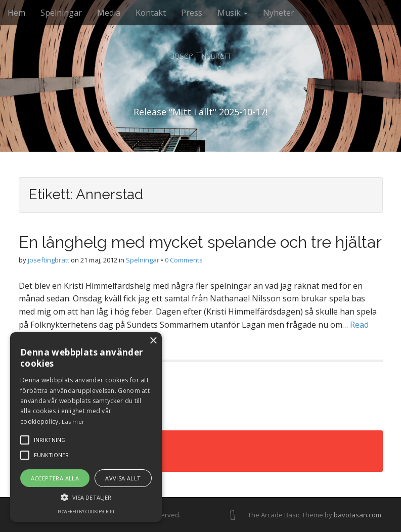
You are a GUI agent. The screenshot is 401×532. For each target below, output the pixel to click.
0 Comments (184, 260)
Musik (233, 13)
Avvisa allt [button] (123, 478)
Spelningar (61, 13)
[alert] (86, 427)
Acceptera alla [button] (55, 478)
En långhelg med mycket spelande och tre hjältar (200, 242)
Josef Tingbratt (201, 56)
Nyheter (279, 13)
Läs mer (73, 422)
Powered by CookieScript (86, 512)
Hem (16, 13)
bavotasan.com (358, 515)
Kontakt (151, 13)
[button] (86, 497)
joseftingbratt (49, 260)
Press (192, 13)
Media (109, 13)
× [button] (153, 341)
